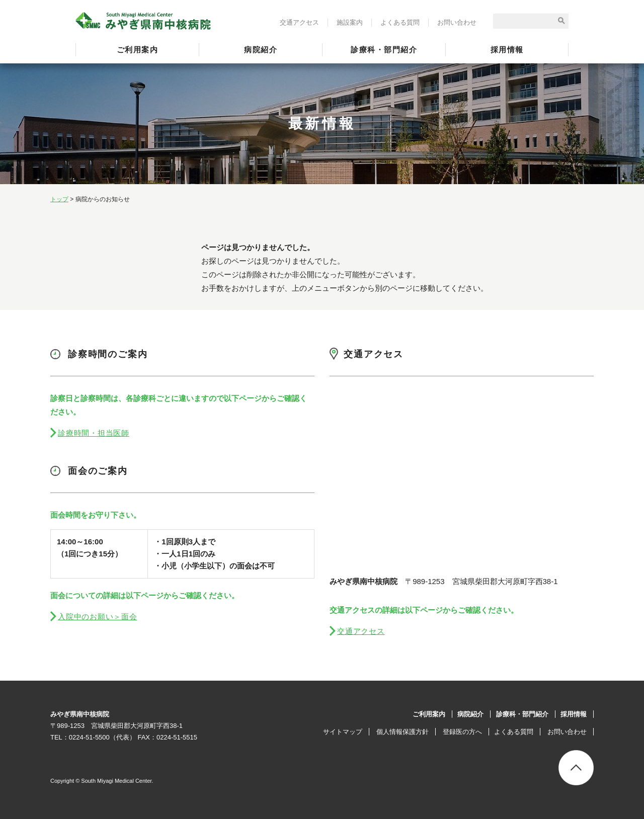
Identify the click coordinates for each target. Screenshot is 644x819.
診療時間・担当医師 (94, 433)
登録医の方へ (462, 732)
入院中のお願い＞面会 (98, 617)
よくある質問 (400, 22)
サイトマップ (343, 732)
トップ (59, 199)
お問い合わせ (457, 22)
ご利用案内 (138, 50)
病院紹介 (261, 50)
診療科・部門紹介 (384, 50)
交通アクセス (299, 22)
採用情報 (507, 50)
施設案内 (350, 22)
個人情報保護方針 (403, 732)
